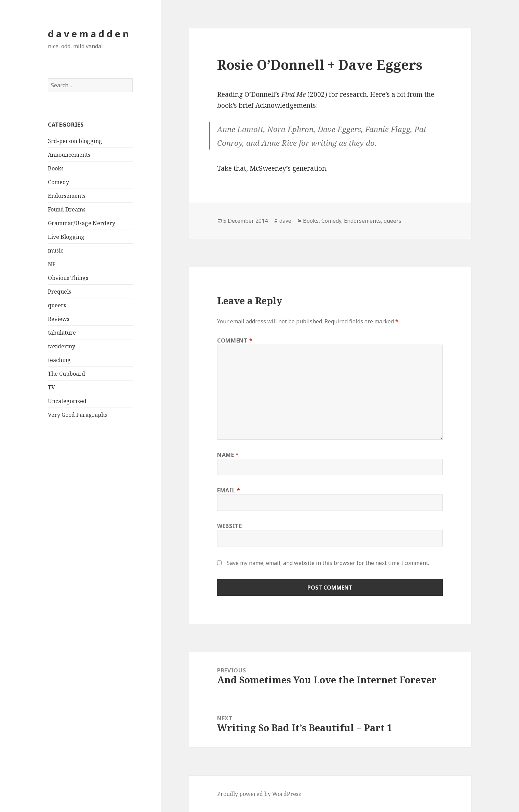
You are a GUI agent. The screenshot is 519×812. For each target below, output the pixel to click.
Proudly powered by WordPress (259, 794)
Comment (235, 340)
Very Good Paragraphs (77, 415)
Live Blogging (66, 237)
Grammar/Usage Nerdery (82, 223)
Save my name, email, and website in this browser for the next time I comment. (328, 563)
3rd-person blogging (75, 141)
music (56, 250)
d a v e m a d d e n (88, 34)
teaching (59, 360)
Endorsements (67, 196)
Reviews (59, 319)
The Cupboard (66, 374)
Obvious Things (68, 278)
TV (51, 387)
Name (228, 455)
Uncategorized (67, 401)
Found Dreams (67, 209)
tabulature (62, 333)
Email (229, 490)
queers (57, 305)
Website (229, 526)
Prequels (59, 292)
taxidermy (62, 346)
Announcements (69, 155)
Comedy (58, 182)
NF (52, 264)
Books (56, 168)
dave (285, 221)
